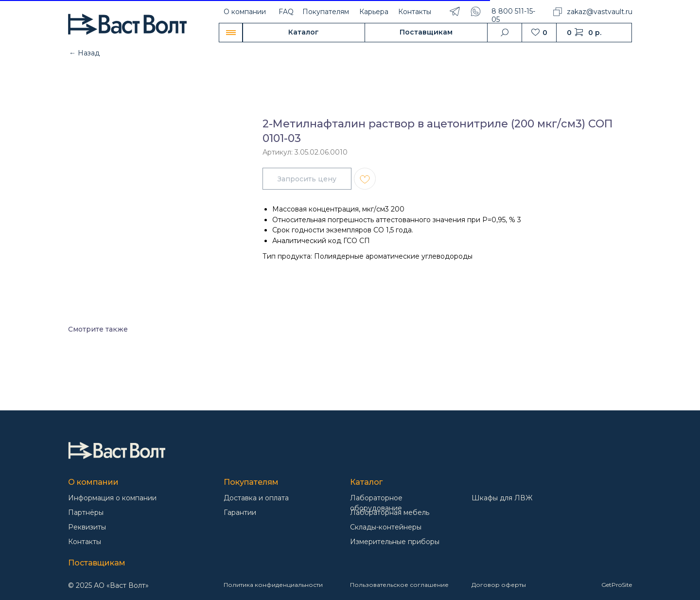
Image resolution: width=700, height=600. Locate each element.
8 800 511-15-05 (513, 15)
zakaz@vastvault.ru (600, 12)
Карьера (374, 12)
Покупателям (326, 12)
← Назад (84, 53)
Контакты (415, 12)
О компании (245, 12)
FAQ (286, 12)
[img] (117, 450)
